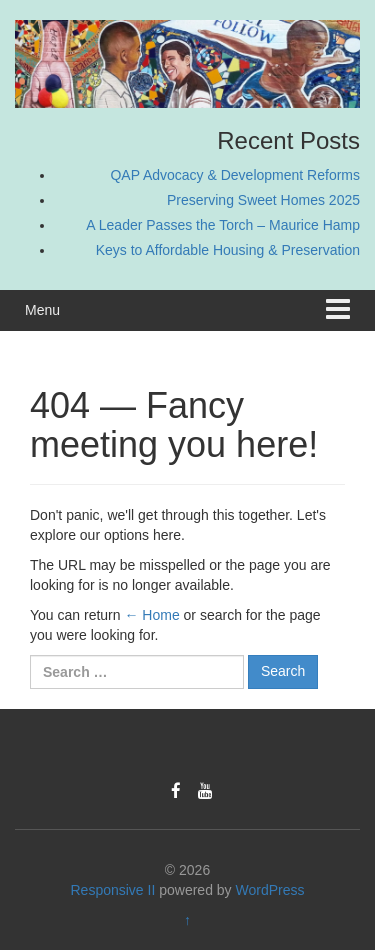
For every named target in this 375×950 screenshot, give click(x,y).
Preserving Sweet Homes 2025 (263, 200)
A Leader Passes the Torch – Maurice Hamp (223, 225)
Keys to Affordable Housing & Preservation (228, 250)
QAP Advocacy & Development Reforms (235, 175)
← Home (151, 615)
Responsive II (113, 890)
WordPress (270, 890)
